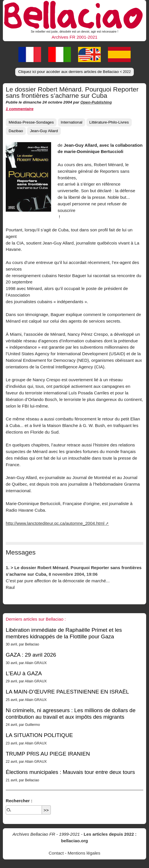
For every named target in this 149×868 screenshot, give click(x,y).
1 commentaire (20, 109)
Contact (56, 853)
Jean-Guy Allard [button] (44, 131)
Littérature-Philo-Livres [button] (109, 122)
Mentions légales (84, 853)
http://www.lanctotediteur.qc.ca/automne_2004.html (55, 523)
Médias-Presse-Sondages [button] (31, 122)
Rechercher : (19, 801)
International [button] (72, 122)
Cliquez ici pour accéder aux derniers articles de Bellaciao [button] (74, 72)
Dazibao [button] (16, 131)
